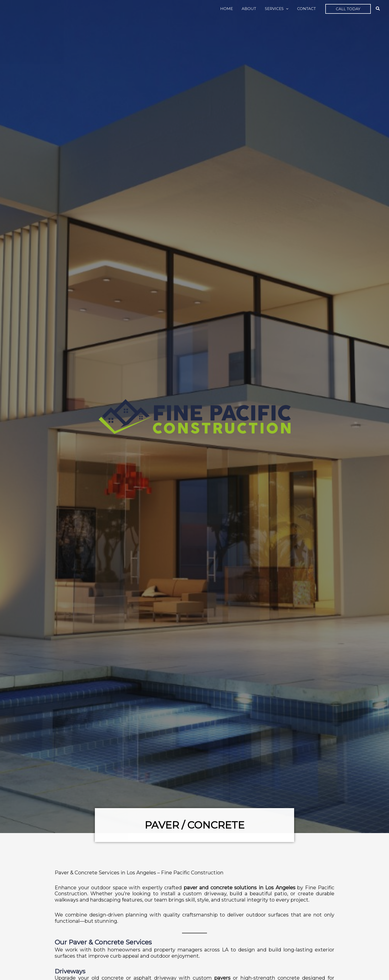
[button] (288, 9)
